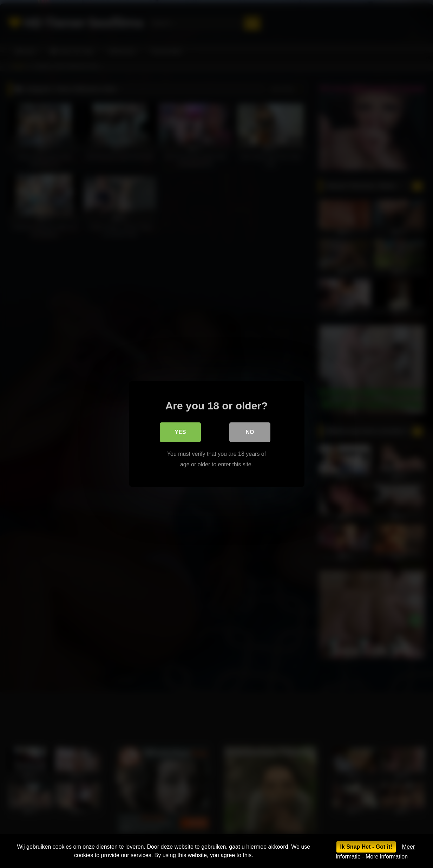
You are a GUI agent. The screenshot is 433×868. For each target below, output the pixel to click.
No (250, 432)
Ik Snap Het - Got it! (366, 847)
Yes (180, 432)
